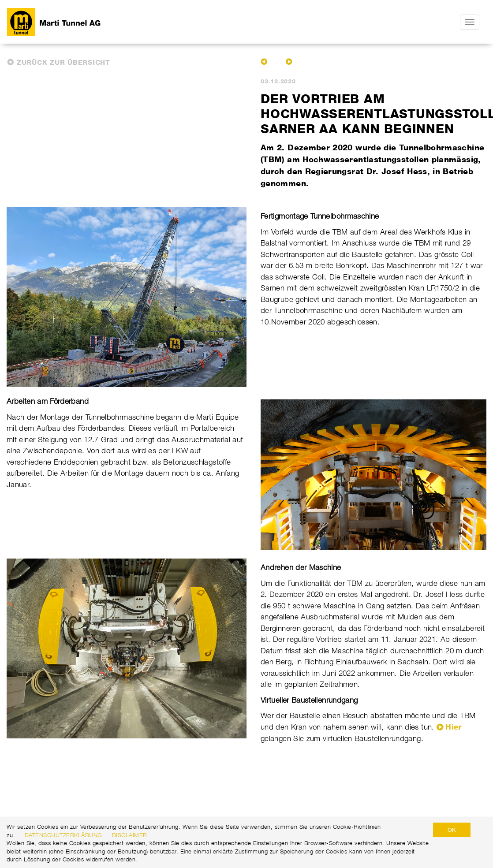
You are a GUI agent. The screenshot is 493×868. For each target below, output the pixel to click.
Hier (453, 727)
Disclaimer (130, 835)
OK (452, 830)
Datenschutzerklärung (63, 835)
